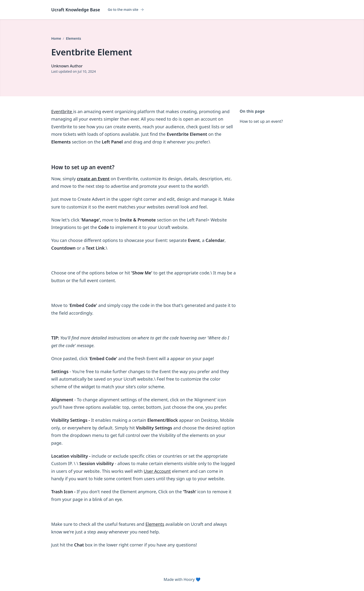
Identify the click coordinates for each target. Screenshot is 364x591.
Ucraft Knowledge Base (76, 10)
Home (57, 38)
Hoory (189, 579)
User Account (157, 471)
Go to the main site (126, 10)
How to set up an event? (261, 121)
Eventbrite (62, 111)
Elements (73, 38)
